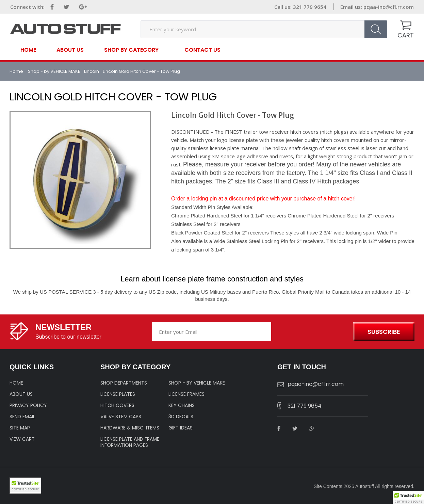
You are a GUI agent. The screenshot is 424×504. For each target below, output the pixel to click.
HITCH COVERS (117, 405)
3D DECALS (181, 417)
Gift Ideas (181, 428)
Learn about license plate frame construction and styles (212, 279)
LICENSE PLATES (118, 394)
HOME (16, 383)
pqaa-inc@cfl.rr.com (389, 7)
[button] (408, 498)
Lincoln (92, 71)
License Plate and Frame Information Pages (130, 442)
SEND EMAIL (22, 417)
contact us (202, 50)
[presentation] (311, 332)
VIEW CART (22, 439)
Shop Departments (124, 383)
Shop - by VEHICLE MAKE (54, 71)
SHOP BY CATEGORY (131, 50)
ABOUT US (21, 394)
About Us (70, 50)
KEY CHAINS (182, 405)
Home (28, 50)
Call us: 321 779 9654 (300, 7)
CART (406, 35)
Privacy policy (28, 405)
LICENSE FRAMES (186, 394)
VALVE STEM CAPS (121, 417)
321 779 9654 (305, 406)
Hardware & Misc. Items (130, 428)
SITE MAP (20, 428)
